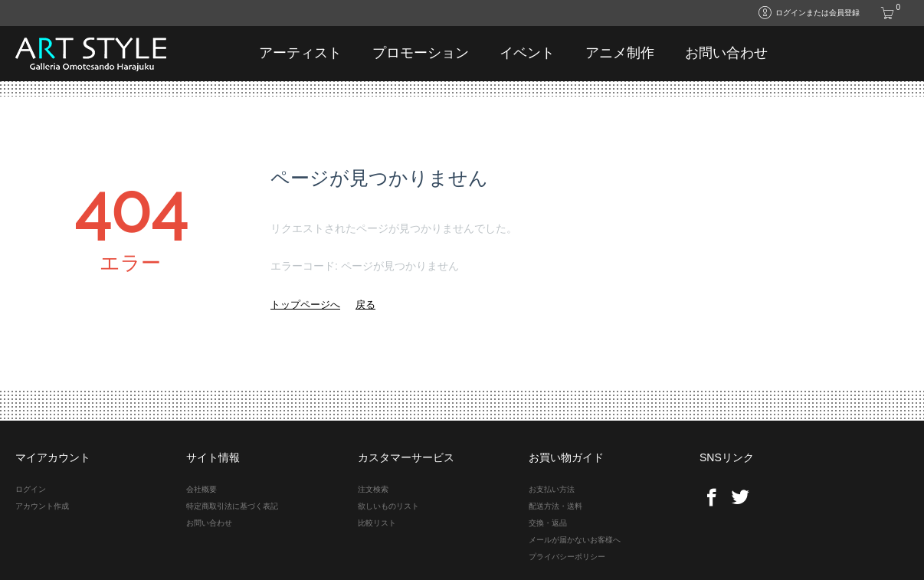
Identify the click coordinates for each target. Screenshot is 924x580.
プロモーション (421, 53)
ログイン (31, 489)
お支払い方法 (552, 489)
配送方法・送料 (555, 506)
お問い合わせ (726, 53)
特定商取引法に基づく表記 (232, 506)
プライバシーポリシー (567, 557)
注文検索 (373, 489)
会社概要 (202, 489)
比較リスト (377, 523)
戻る (365, 305)
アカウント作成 (42, 506)
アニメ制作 (620, 53)
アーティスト (300, 53)
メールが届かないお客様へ (575, 540)
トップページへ (305, 305)
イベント (527, 53)
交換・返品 (548, 523)
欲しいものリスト (388, 506)
